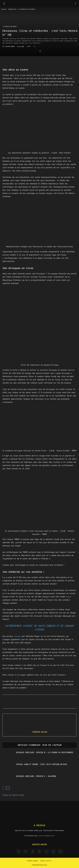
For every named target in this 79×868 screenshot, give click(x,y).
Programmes (12, 9)
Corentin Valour (10, 46)
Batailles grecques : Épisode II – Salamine (36, 776)
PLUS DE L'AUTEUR (52, 745)
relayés (17, 636)
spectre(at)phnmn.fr (47, 836)
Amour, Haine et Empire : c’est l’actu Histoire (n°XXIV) (42, 764)
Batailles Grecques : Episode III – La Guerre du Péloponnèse (45, 752)
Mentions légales (33, 861)
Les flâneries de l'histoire (27, 9)
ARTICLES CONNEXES (29, 745)
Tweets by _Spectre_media (13, 795)
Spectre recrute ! (46, 861)
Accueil (4, 9)
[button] (76, 3)
